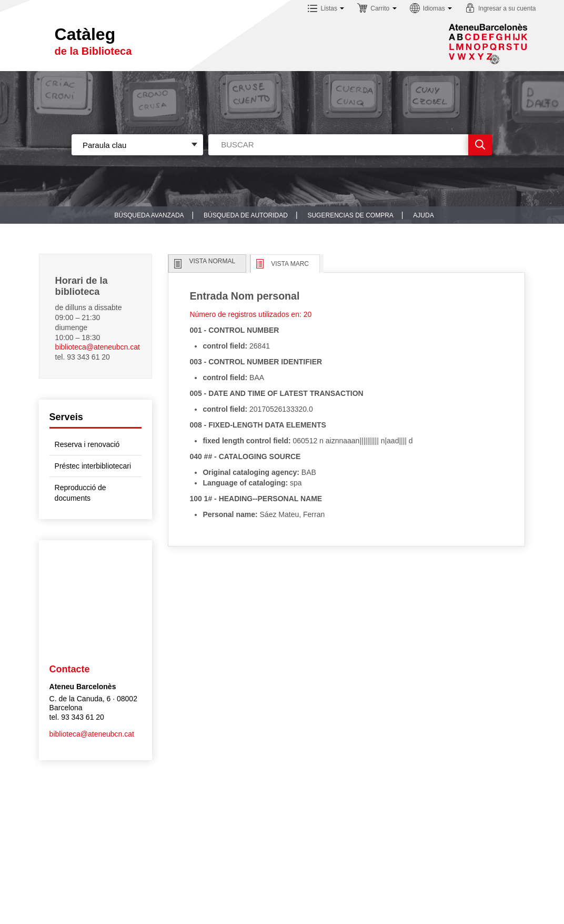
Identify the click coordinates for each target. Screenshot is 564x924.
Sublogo (488, 44)
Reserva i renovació (87, 444)
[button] (326, 10)
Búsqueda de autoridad (246, 215)
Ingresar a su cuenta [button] (507, 8)
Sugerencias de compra (350, 215)
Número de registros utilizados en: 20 (250, 314)
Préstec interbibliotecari (93, 466)
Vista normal (212, 261)
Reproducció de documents (80, 493)
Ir (480, 145)
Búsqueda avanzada (149, 215)
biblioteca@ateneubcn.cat (98, 347)
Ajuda (423, 215)
